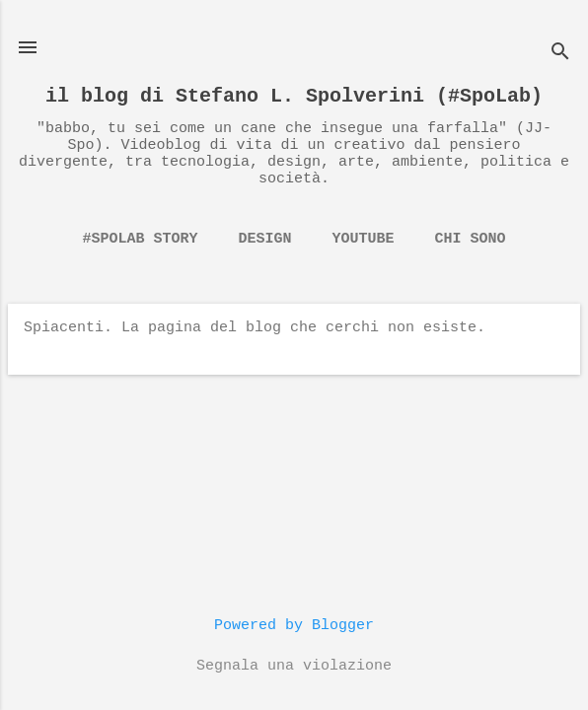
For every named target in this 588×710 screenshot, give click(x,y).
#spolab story (140, 239)
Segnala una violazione (294, 666)
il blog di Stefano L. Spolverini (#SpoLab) (294, 96)
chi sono (471, 239)
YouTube (364, 239)
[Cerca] (560, 54)
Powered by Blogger (294, 626)
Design (264, 239)
